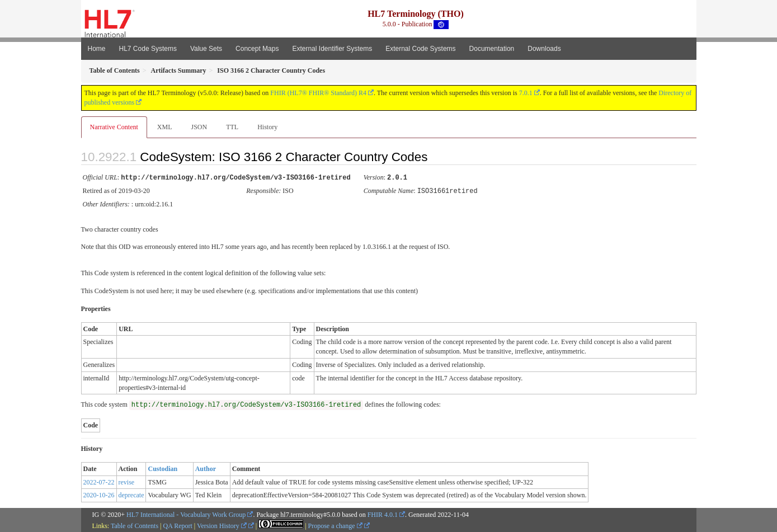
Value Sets (206, 49)
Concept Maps (257, 49)
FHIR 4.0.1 (383, 514)
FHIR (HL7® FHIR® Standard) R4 (318, 93)
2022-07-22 (99, 481)
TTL (232, 127)
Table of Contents (135, 525)
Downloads (544, 49)
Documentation (492, 49)
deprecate (131, 494)
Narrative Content (114, 127)
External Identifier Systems (332, 49)
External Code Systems (420, 49)
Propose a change (335, 525)
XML (165, 127)
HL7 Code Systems (148, 49)
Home (97, 49)
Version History (222, 525)
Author (206, 468)
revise (127, 481)
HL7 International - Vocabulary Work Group (186, 514)
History (267, 127)
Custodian (163, 468)
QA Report (178, 525)
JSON (199, 127)
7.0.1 (526, 93)
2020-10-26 (99, 494)
